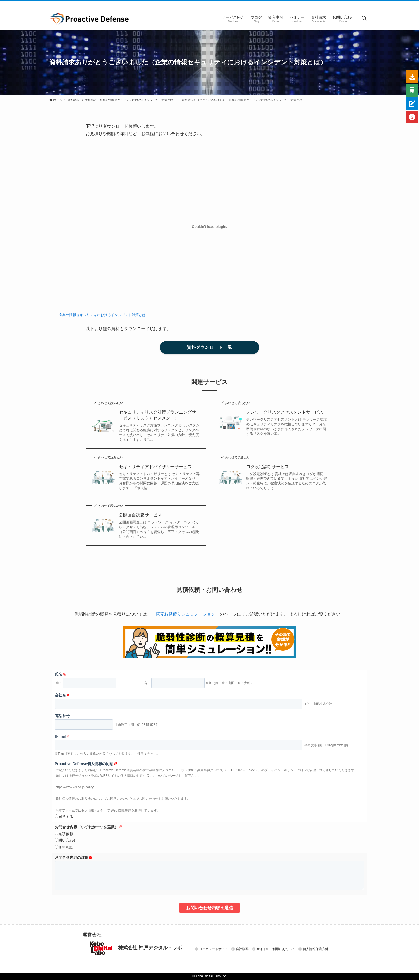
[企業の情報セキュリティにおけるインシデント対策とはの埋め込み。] (210, 226)
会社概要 (242, 949)
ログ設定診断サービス (267, 467)
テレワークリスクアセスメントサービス (285, 412)
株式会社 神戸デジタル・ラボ (135, 948)
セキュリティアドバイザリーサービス (155, 467)
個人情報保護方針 (316, 949)
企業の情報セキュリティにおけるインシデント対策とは (102, 315)
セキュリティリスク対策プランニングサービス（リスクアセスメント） (157, 415)
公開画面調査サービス (140, 515)
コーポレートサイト (214, 949)
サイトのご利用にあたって (276, 949)
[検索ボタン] (364, 19)
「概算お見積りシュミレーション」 (185, 614)
